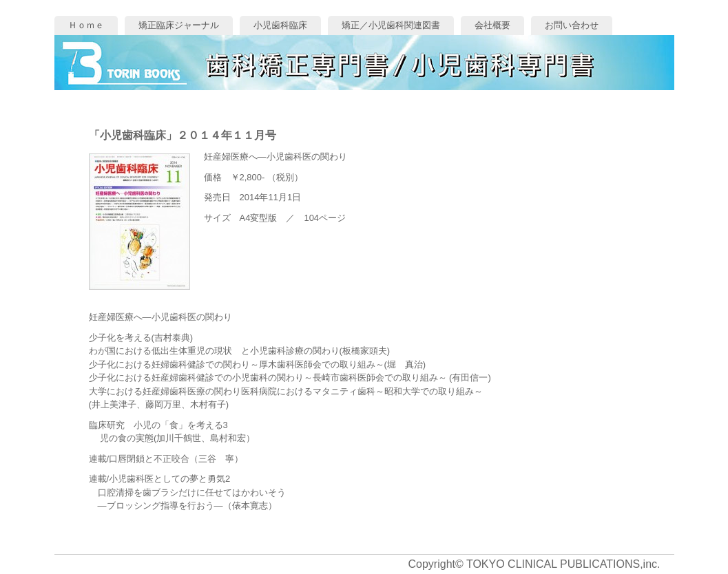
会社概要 (492, 25)
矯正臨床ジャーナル (179, 25)
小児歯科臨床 (280, 25)
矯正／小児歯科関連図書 (391, 25)
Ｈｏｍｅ (86, 25)
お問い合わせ (572, 25)
